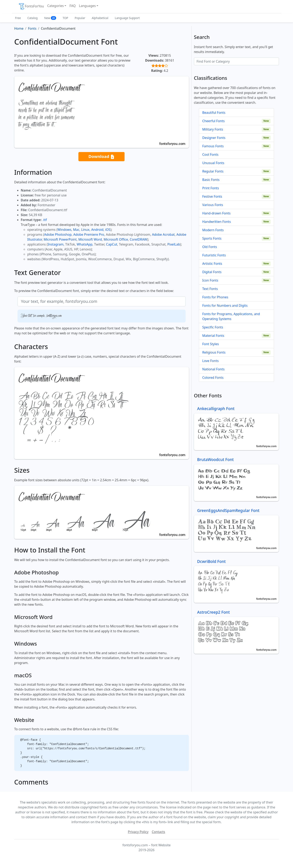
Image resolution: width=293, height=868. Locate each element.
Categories (55, 6)
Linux (85, 230)
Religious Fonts (214, 352)
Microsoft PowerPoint (60, 239)
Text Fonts (210, 289)
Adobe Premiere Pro (89, 234)
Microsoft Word (90, 239)
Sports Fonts (212, 238)
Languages (87, 6)
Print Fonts (211, 188)
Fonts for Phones (215, 297)
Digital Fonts (212, 272)
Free (18, 18)
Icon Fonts (210, 280)
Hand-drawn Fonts (217, 213)
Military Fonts (213, 129)
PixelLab (174, 244)
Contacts (158, 832)
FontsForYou (31, 7)
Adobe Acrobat (163, 234)
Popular (80, 18)
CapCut (112, 244)
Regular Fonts (213, 171)
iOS (108, 230)
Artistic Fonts (212, 264)
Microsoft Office (116, 239)
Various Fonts (213, 205)
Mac (76, 230)
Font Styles (211, 344)
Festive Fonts (212, 196)
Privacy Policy (138, 832)
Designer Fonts (214, 138)
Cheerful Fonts (214, 121)
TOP (65, 18)
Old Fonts (210, 247)
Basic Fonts (211, 180)
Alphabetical (100, 18)
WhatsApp (84, 244)
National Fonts (213, 369)
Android (97, 230)
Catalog (32, 18)
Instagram (56, 244)
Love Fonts (211, 361)
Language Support (127, 18)
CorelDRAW (138, 239)
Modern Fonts (213, 230)
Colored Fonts (213, 378)
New (50, 18)
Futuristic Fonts (214, 255)
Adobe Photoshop (58, 234)
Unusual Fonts (213, 163)
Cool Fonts (210, 154)
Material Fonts (213, 336)
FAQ (72, 6)
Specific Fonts (213, 327)
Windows (64, 230)
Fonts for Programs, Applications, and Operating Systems (231, 316)
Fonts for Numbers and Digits (225, 305)
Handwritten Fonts (217, 222)
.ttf (45, 220)
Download (101, 157)
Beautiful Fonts (214, 113)
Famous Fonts (213, 146)
